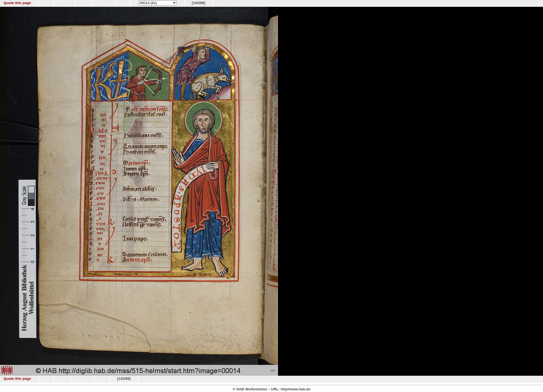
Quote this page (17, 3)
